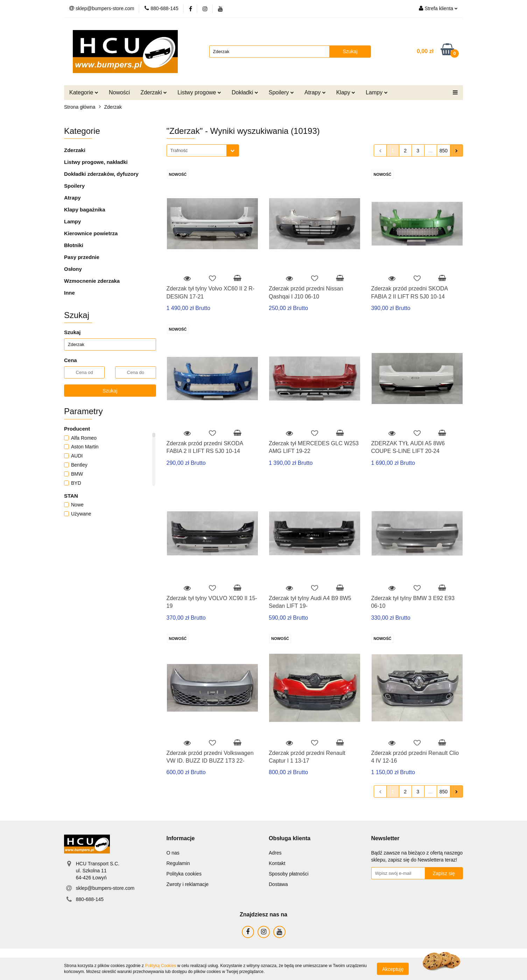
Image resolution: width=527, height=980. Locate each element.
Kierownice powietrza (91, 233)
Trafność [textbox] (179, 150)
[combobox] (203, 150)
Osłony (73, 269)
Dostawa (278, 884)
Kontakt (277, 863)
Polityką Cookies (160, 966)
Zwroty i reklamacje (188, 884)
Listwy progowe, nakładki (96, 162)
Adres (275, 853)
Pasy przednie (82, 257)
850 (444, 151)
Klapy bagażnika (85, 210)
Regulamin (178, 863)
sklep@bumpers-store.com (105, 888)
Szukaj (110, 391)
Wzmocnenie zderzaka (92, 281)
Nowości (119, 92)
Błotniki (74, 245)
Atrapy (315, 92)
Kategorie (84, 92)
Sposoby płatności (289, 874)
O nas (173, 853)
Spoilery (281, 92)
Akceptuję (393, 969)
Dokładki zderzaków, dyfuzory (101, 174)
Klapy (346, 92)
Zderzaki (154, 92)
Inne (69, 293)
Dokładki (245, 92)
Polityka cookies (184, 874)
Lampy (377, 92)
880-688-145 (90, 899)
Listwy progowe (199, 92)
